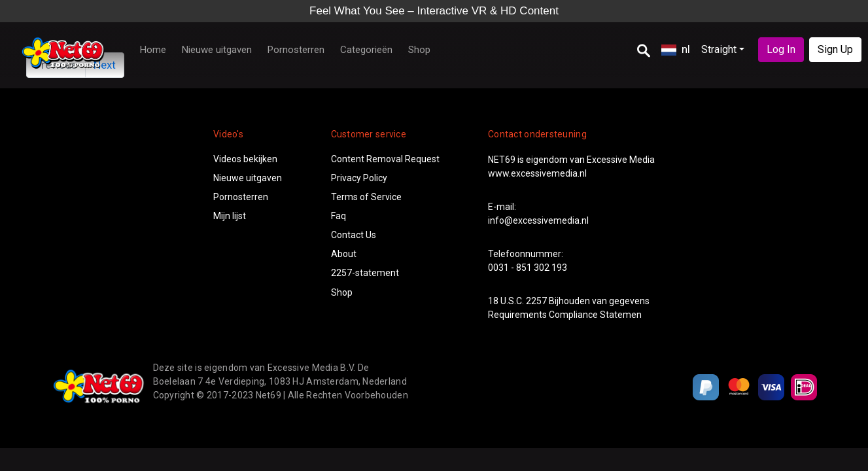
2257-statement (365, 273)
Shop (419, 50)
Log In (781, 49)
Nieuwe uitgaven (217, 50)
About (344, 254)
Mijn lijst (230, 216)
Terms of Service (366, 197)
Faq (339, 216)
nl (676, 49)
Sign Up (835, 49)
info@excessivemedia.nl (538, 220)
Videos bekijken (245, 159)
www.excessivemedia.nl (537, 173)
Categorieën (366, 50)
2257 (536, 301)
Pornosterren (296, 50)
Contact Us (354, 235)
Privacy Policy (359, 178)
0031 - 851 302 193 (528, 268)
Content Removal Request (385, 159)
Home (153, 50)
